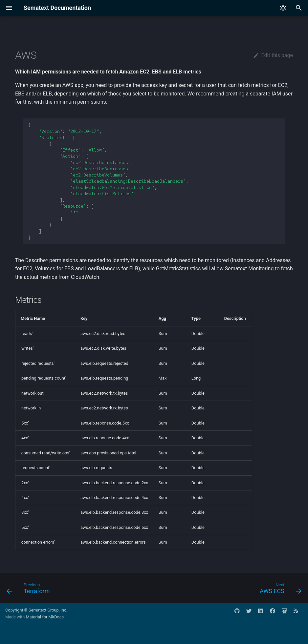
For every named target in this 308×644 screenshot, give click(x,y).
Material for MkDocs (45, 617)
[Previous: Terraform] (30, 590)
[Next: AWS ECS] (279, 590)
